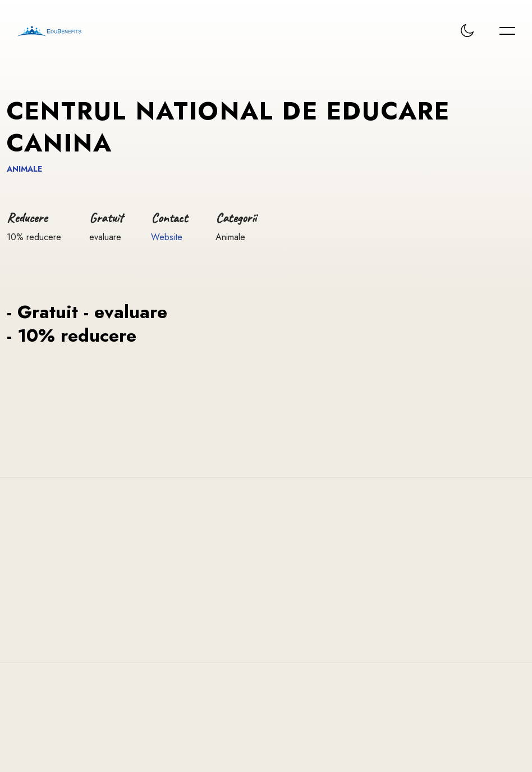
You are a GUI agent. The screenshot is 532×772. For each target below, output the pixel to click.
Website (167, 237)
